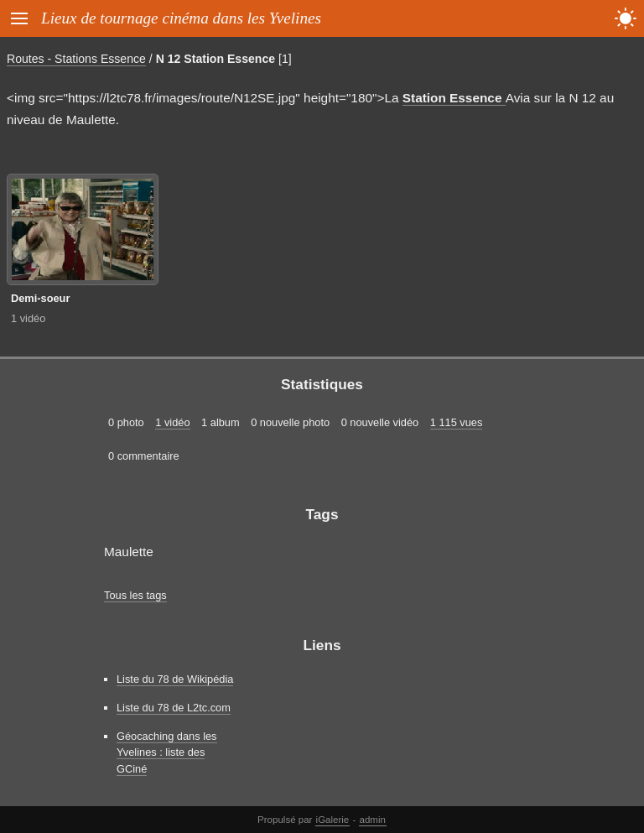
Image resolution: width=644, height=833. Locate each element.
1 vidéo (28, 318)
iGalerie (333, 820)
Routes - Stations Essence (76, 59)
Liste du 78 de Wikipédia (175, 679)
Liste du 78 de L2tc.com (174, 708)
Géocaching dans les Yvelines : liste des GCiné (167, 752)
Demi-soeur (40, 298)
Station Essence (454, 98)
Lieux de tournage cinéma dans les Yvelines (181, 18)
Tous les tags (135, 595)
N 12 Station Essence (216, 59)
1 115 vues (457, 422)
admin (373, 820)
